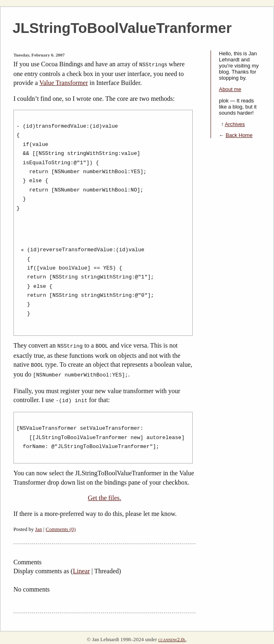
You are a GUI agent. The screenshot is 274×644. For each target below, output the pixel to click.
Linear (81, 567)
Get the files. (104, 494)
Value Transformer (64, 82)
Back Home (239, 135)
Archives (235, 124)
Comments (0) (61, 525)
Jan (38, 525)
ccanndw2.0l (172, 635)
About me (230, 89)
